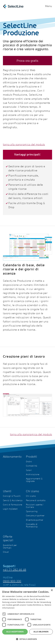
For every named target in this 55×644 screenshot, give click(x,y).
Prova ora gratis (27, 61)
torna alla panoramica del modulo (24, 145)
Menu (49, 6)
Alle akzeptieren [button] (15, 632)
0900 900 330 (12, 581)
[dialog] (27, 616)
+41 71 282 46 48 (15, 570)
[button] (27, 639)
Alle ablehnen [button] (41, 632)
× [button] (52, 590)
